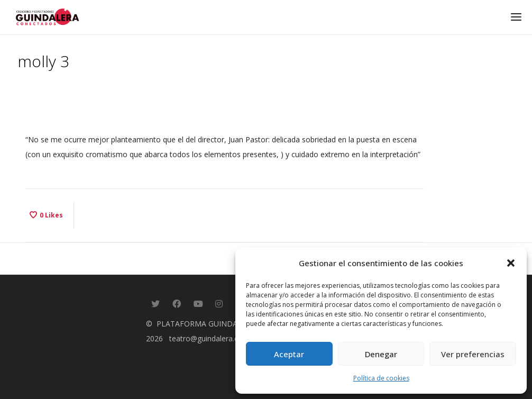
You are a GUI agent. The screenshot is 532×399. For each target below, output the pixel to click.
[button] (511, 263)
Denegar (381, 354)
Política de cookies (381, 378)
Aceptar (289, 354)
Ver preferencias (473, 354)
